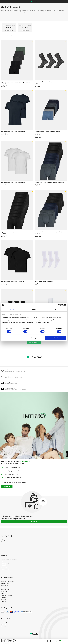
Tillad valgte (34, 338)
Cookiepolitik (4, 567)
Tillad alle (56, 338)
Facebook (4, 625)
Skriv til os (34, 522)
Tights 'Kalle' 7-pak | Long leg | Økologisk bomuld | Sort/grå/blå (47, 132)
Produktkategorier (7, 36)
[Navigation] (64, 641)
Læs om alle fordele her (20, 482)
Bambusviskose (5, 583)
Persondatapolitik (5, 569)
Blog (2, 542)
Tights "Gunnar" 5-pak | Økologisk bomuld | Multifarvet (15, 82)
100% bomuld (5, 591)
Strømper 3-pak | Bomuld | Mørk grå (44, 82)
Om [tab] (56, 309)
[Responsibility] (57, 641)
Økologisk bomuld (6, 589)
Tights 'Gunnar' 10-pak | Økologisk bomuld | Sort (14, 232)
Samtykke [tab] (12, 309)
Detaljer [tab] (34, 309)
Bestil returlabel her (6, 571)
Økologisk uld (4, 585)
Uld (2, 587)
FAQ (2, 561)
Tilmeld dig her (7, 486)
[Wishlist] (54, 641)
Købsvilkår (4, 565)
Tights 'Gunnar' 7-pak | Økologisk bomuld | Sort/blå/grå (49, 232)
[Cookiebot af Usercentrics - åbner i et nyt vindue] (59, 305)
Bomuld (3, 593)
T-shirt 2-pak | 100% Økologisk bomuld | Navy (13, 132)
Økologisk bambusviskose (7, 581)
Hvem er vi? (4, 623)
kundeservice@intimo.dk (14, 518)
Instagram (4, 627)
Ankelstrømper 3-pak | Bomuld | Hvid (44, 281)
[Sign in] (50, 641)
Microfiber (4, 599)
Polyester (3, 597)
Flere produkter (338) (34, 342)
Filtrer (67, 454)
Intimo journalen (5, 540)
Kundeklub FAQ (5, 563)
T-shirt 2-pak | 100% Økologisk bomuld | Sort (13, 281)
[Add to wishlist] (32, 41)
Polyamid (3, 601)
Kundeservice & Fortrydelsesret (9, 559)
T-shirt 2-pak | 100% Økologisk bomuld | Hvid (13, 183)
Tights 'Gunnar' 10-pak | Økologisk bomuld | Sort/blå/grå (49, 183)
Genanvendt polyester (7, 595)
